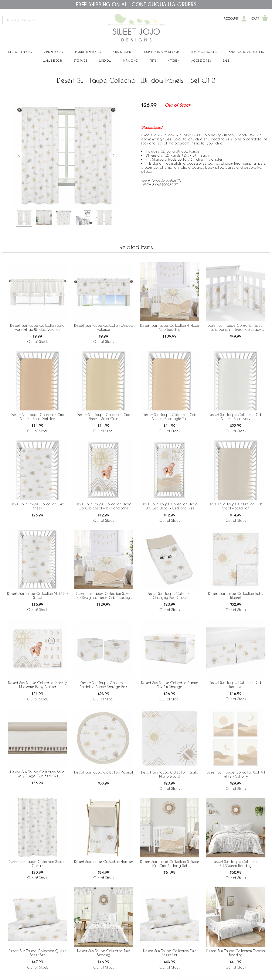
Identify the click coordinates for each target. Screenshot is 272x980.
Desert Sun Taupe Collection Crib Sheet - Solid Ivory (236, 417)
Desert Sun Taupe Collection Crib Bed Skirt (236, 684)
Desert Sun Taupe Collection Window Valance (104, 327)
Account (231, 19)
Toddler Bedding (88, 52)
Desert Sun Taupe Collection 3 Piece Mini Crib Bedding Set (170, 864)
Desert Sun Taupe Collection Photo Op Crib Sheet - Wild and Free (170, 506)
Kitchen (174, 60)
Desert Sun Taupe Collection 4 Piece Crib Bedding (170, 327)
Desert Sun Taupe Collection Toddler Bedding (236, 953)
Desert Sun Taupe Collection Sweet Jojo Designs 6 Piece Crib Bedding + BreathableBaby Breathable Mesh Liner (104, 596)
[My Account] (244, 19)
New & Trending (20, 52)
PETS (153, 60)
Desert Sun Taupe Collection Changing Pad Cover (170, 595)
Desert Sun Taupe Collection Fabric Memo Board (170, 774)
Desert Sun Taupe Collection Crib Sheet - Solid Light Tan (170, 417)
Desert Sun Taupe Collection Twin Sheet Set (170, 953)
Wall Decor (52, 60)
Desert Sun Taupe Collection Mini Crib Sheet (38, 595)
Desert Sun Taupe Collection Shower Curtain (38, 864)
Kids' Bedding (123, 52)
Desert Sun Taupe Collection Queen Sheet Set (37, 953)
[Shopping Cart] (265, 19)
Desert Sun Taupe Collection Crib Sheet (37, 506)
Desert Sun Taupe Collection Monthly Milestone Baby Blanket (37, 685)
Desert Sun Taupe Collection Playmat (104, 772)
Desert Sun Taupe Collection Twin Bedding (104, 953)
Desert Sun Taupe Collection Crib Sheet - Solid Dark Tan (37, 417)
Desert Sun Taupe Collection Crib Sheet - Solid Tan (236, 506)
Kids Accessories (204, 52)
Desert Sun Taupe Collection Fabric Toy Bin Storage (170, 685)
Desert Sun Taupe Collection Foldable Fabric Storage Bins (103, 685)
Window (105, 60)
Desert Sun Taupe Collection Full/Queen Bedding (236, 864)
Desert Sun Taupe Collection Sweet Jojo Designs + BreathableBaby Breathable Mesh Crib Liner (236, 328)
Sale (226, 60)
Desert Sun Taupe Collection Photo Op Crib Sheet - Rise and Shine (104, 506)
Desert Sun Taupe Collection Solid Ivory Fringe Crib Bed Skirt (37, 774)
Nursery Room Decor (161, 52)
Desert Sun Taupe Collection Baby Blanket (236, 595)
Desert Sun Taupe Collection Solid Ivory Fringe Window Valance (37, 327)
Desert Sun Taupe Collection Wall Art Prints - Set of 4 (236, 774)
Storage (80, 60)
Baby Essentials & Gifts (246, 52)
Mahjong (130, 60)
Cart (255, 19)
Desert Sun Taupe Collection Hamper (104, 862)
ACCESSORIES (201, 60)
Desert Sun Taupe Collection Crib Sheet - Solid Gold (103, 417)
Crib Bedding (53, 52)
